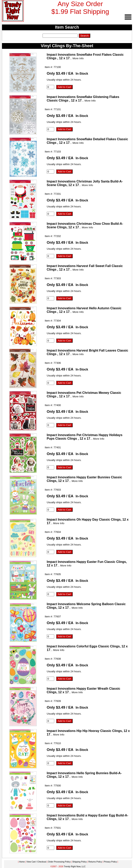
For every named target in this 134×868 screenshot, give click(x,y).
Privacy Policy (110, 862)
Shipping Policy (79, 862)
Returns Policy (95, 862)
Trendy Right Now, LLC (75, 866)
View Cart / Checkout (36, 862)
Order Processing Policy (59, 862)
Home (22, 862)
